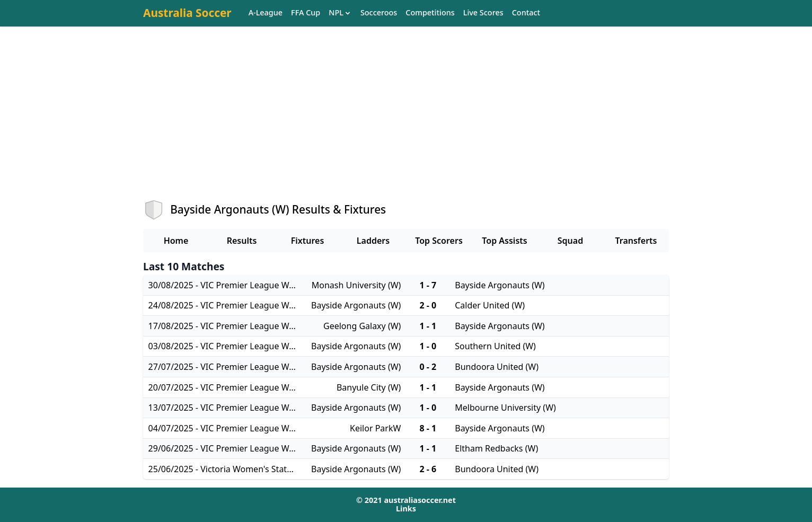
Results (242, 241)
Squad (570, 241)
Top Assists (504, 241)
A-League (266, 13)
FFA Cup (306, 13)
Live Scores (483, 13)
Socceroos (379, 13)
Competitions (430, 13)
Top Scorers (439, 241)
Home (176, 241)
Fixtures (308, 241)
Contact (526, 13)
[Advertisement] (406, 122)
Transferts (636, 241)
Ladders (373, 241)
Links (406, 508)
